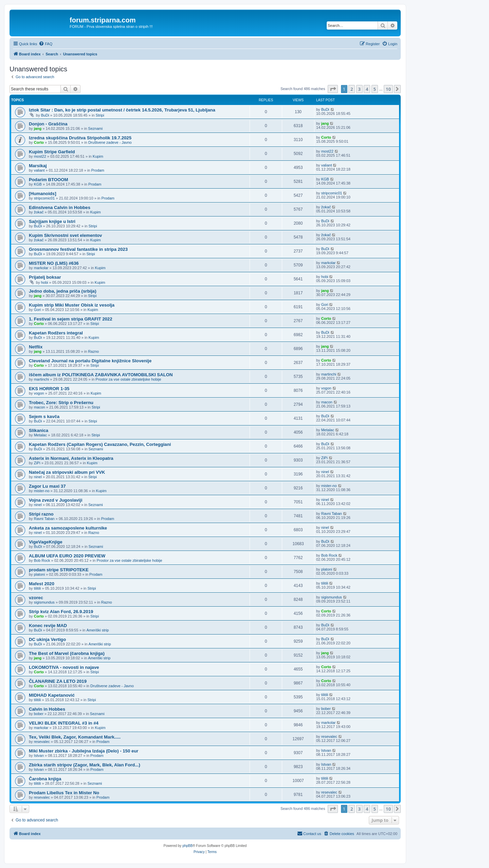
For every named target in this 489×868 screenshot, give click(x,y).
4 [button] (367, 89)
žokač (39, 212)
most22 (40, 156)
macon (40, 407)
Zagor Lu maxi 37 (47, 486)
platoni (39, 574)
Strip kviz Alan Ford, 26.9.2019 (61, 612)
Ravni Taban (44, 519)
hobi (45, 282)
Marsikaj (38, 166)
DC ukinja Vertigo (47, 639)
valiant (39, 170)
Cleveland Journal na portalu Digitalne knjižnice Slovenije (90, 361)
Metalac (41, 435)
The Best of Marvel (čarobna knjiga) (67, 653)
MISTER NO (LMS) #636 (54, 263)
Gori (38, 310)
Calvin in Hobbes (47, 709)
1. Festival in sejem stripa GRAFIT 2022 (71, 319)
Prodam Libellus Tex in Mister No (64, 793)
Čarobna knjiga (45, 779)
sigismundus (44, 602)
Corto (39, 142)
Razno (93, 351)
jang (38, 128)
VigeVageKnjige (46, 542)
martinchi (42, 379)
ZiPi (37, 463)
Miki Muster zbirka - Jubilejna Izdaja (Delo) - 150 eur (84, 751)
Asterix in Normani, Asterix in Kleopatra (71, 458)
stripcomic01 (44, 198)
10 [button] (388, 89)
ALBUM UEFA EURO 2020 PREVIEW (67, 556)
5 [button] (375, 89)
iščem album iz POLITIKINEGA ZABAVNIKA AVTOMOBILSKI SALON (101, 375)
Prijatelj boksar (45, 277)
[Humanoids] (43, 194)
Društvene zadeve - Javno (110, 142)
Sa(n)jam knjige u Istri (52, 221)
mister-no (42, 491)
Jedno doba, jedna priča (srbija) (63, 291)
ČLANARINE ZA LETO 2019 (58, 681)
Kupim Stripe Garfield (52, 152)
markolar (41, 268)
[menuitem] (46, 44)
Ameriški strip (97, 630)
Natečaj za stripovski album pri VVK (67, 472)
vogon (39, 393)
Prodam (98, 170)
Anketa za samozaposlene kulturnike (68, 528)
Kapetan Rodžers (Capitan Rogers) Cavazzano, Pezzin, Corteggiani (100, 444)
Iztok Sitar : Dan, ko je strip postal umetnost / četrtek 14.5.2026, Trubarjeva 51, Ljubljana (122, 110)
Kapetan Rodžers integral (56, 333)
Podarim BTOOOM (49, 180)
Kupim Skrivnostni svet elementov (65, 235)
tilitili (38, 588)
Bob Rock (42, 560)
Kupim (98, 156)
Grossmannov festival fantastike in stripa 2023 (78, 249)
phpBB (187, 846)
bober (39, 714)
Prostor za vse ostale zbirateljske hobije (128, 379)
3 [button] (359, 89)
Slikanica (39, 430)
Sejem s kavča (44, 416)
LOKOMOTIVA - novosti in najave (64, 667)
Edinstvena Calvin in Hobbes (60, 207)
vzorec (36, 598)
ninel (38, 477)
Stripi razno (41, 514)
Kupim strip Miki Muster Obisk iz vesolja (72, 305)
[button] (333, 89)
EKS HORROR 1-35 (49, 389)
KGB (38, 184)
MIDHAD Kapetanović (52, 695)
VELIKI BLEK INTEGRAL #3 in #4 (64, 723)
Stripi (100, 115)
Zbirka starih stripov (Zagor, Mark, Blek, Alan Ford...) (85, 765)
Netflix (36, 347)
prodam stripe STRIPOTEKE (59, 570)
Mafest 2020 (42, 584)
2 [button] (352, 89)
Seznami (95, 128)
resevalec (42, 742)
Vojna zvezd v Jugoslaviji (56, 500)
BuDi (45, 115)
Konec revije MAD (48, 626)
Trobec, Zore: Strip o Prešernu (61, 403)
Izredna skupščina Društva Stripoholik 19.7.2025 (80, 138)
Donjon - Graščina (48, 124)
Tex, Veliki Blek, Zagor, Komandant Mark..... (75, 737)
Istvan (39, 756)
